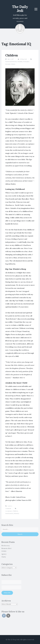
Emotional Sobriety (11, 62)
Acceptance (9, 511)
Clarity (4, 557)
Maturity (17, 513)
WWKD (4, 551)
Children (12, 55)
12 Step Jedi (23, 59)
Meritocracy (6, 546)
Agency (4, 554)
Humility (20, 62)
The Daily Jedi (20, 9)
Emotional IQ (9, 513)
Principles (26, 62)
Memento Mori (6, 548)
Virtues (13, 64)
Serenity (8, 64)
